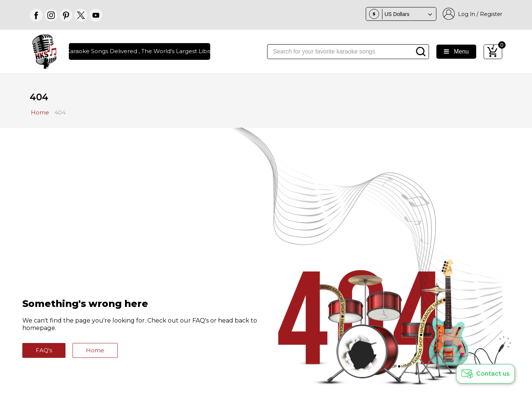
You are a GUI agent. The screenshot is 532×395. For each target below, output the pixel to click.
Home (95, 350)
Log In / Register (472, 14)
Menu (456, 51)
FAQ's (44, 350)
